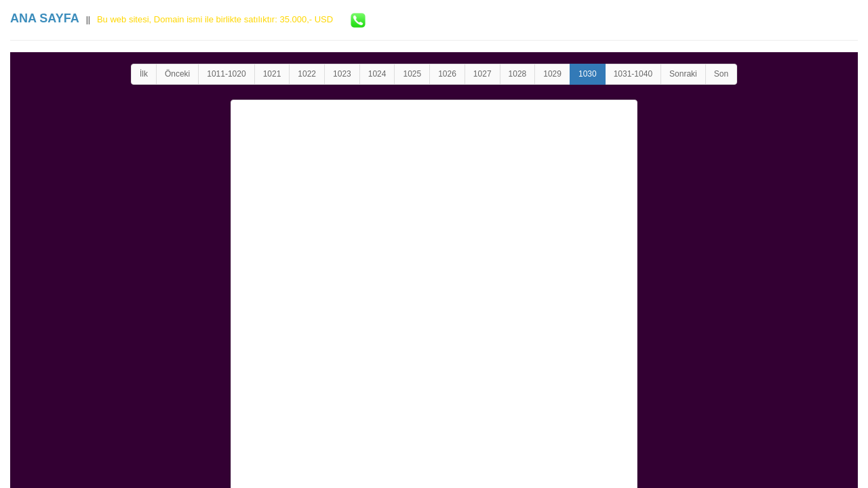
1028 (518, 74)
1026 (447, 74)
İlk (144, 74)
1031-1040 (633, 74)
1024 (377, 74)
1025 (412, 74)
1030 (588, 74)
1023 (342, 74)
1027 (482, 74)
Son (721, 74)
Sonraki (683, 74)
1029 (552, 74)
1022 (307, 74)
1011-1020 (226, 74)
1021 (272, 74)
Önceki (177, 74)
